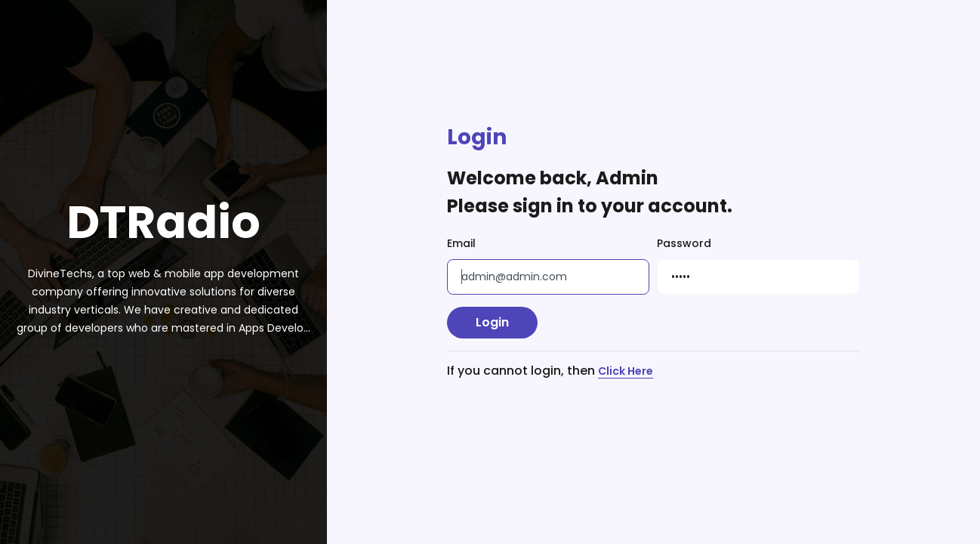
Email (461, 243)
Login (492, 322)
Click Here (626, 372)
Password (684, 243)
